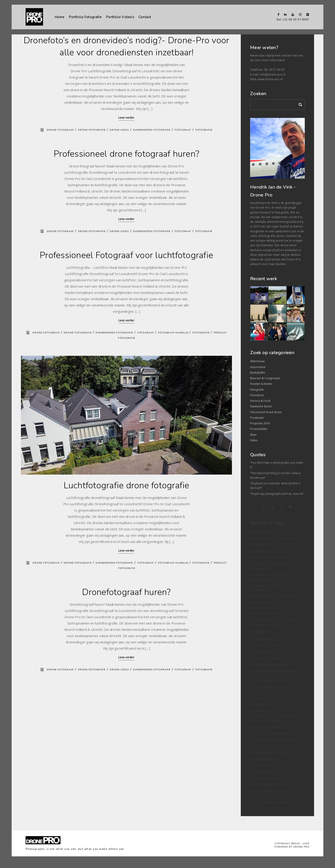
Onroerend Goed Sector (266, 412)
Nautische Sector (261, 406)
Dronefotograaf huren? (126, 592)
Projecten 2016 (260, 423)
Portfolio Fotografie (85, 17)
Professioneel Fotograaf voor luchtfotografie (126, 255)
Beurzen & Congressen (265, 378)
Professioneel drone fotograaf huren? (126, 154)
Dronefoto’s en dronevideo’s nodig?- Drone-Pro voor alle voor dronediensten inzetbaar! (127, 46)
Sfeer (253, 435)
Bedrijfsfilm (258, 373)
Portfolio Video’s (120, 17)
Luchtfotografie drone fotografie (127, 485)
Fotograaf (183, 130)
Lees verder (126, 118)
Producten (257, 418)
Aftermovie (257, 361)
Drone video (119, 130)
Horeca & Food (260, 401)
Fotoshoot (257, 395)
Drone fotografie (92, 130)
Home (60, 17)
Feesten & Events (261, 384)
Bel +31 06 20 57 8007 (293, 20)
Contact (145, 17)
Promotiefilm (259, 429)
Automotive (258, 367)
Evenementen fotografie (152, 130)
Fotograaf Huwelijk (173, 333)
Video (254, 440)
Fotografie (204, 130)
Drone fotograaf (60, 130)
